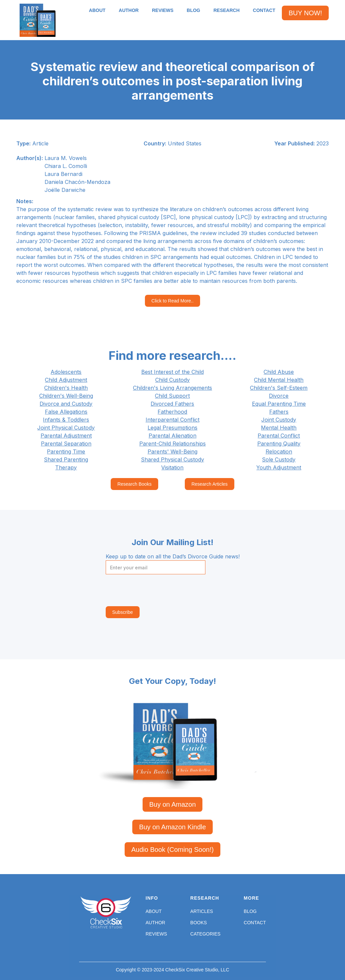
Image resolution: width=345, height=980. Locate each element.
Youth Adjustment (279, 467)
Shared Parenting (66, 459)
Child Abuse (279, 372)
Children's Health (66, 388)
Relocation (279, 451)
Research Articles (210, 484)
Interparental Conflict (172, 420)
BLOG (193, 10)
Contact (255, 923)
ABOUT (97, 10)
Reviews (156, 934)
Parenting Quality (279, 444)
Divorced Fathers (172, 404)
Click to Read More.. (173, 301)
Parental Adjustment (66, 436)
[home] (38, 20)
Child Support (172, 396)
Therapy (66, 467)
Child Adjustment (66, 380)
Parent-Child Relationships (172, 444)
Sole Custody (279, 459)
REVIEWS (163, 10)
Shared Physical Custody (172, 459)
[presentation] (156, 591)
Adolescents (66, 372)
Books (199, 923)
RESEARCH (227, 10)
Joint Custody (279, 420)
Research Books (134, 484)
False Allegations (66, 412)
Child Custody (172, 380)
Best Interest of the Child (172, 372)
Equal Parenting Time (279, 404)
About (154, 911)
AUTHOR (129, 10)
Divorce (279, 396)
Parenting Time (66, 451)
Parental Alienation (172, 436)
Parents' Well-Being (172, 451)
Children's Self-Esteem (279, 388)
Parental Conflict (279, 436)
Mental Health (279, 428)
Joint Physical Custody (66, 428)
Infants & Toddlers (66, 420)
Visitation (172, 467)
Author (155, 923)
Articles (202, 911)
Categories (206, 934)
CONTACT (264, 10)
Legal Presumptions (172, 428)
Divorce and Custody (66, 404)
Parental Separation (66, 444)
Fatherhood (172, 412)
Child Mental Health (279, 380)
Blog (250, 911)
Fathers (279, 412)
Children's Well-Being (66, 396)
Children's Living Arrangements (172, 388)
